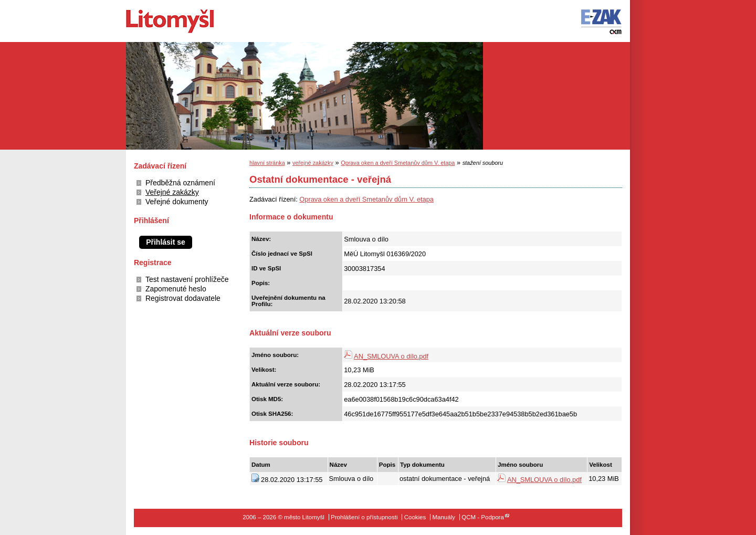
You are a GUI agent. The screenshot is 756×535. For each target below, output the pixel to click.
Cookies (415, 517)
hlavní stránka (267, 163)
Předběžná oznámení (180, 183)
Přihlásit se (166, 242)
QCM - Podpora (483, 517)
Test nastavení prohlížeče (187, 279)
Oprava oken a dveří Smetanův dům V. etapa (398, 163)
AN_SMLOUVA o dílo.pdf (391, 356)
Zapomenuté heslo (176, 289)
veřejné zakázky (313, 163)
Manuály (444, 517)
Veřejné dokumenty (177, 202)
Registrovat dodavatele (183, 298)
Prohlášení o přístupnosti (364, 517)
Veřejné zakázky (172, 192)
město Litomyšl (188, 21)
